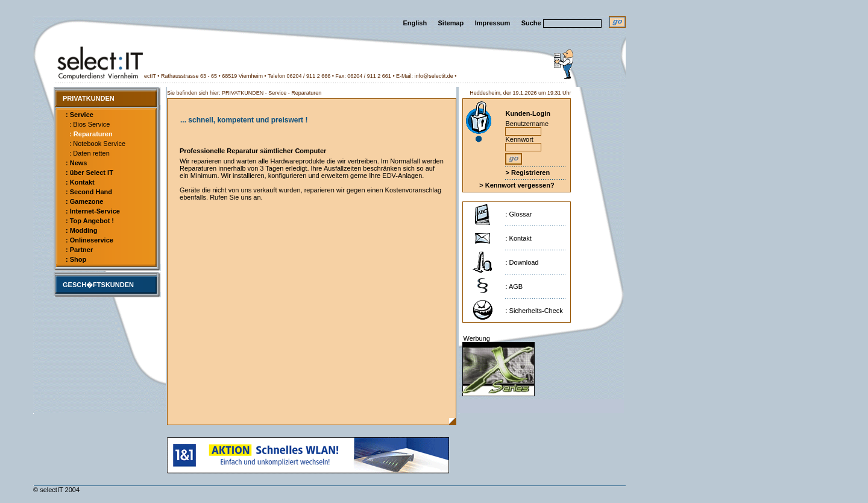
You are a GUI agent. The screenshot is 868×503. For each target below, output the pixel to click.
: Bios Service (88, 124)
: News (76, 163)
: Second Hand (89, 192)
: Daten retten (88, 153)
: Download (522, 262)
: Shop (76, 259)
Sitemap (451, 23)
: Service (80, 115)
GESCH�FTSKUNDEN (98, 285)
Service (277, 93)
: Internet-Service (93, 211)
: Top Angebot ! (90, 221)
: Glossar (518, 214)
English (415, 23)
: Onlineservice (90, 240)
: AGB (514, 286)
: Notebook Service (96, 144)
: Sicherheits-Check (534, 311)
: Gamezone (84, 201)
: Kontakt (80, 182)
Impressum (493, 23)
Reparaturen (306, 93)
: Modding (82, 230)
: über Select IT (90, 172)
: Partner (79, 250)
